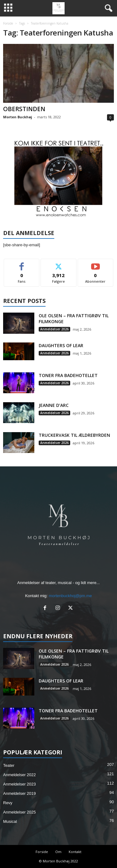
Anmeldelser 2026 (54, 329)
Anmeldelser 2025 (19, 812)
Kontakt (75, 852)
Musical (10, 821)
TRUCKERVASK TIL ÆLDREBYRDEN (74, 435)
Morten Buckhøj (18, 117)
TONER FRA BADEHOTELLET (68, 375)
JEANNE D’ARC (54, 405)
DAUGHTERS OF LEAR (61, 345)
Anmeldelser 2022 (19, 775)
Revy (8, 803)
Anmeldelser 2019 (19, 793)
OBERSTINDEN (24, 109)
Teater (9, 765)
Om (58, 852)
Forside (8, 23)
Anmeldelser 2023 (19, 784)
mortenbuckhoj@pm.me (70, 596)
